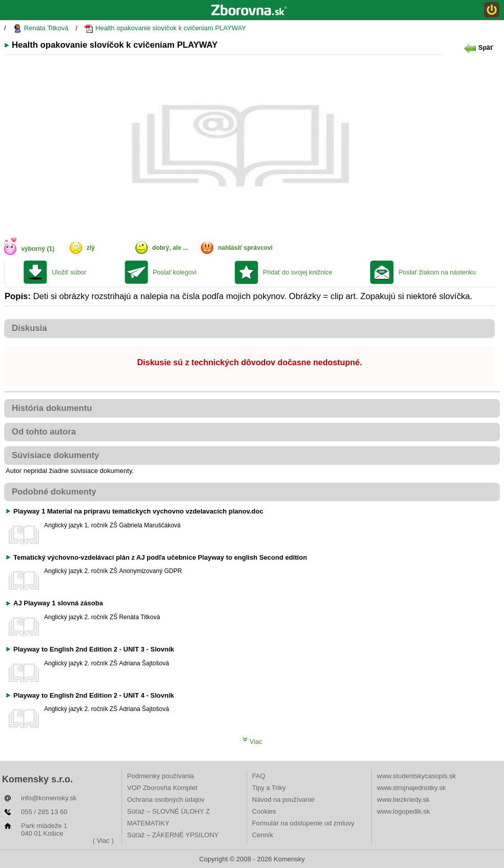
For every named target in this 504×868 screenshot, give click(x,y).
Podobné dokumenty (54, 492)
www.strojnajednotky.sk (411, 788)
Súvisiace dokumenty (55, 455)
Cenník (263, 835)
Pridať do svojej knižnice (298, 272)
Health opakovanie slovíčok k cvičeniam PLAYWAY (165, 28)
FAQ (259, 776)
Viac (253, 742)
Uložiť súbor (69, 272)
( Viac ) (103, 841)
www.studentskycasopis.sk (416, 776)
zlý (91, 248)
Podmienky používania (161, 776)
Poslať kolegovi (175, 272)
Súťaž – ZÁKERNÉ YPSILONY (173, 835)
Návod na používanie (284, 800)
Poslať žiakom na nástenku (437, 272)
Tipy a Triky (269, 788)
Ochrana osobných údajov (166, 800)
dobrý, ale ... (170, 248)
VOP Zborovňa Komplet (162, 788)
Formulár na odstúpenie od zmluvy (303, 823)
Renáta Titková (41, 28)
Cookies (264, 811)
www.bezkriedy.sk (403, 800)
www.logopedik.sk (403, 811)
